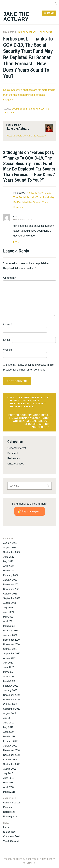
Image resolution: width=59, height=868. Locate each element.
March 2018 (9, 792)
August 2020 (10, 658)
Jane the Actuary (16, 17)
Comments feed (11, 836)
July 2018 (8, 773)
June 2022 (9, 557)
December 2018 (11, 750)
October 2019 (10, 704)
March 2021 (9, 626)
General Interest (17, 448)
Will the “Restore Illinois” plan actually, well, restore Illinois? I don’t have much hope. (30, 402)
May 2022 (8, 561)
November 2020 (11, 644)
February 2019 (11, 741)
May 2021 (8, 617)
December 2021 (11, 584)
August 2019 (10, 713)
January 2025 (10, 543)
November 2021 (11, 589)
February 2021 (11, 631)
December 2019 (11, 695)
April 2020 (8, 677)
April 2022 (8, 566)
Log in (6, 827)
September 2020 (12, 653)
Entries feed (9, 832)
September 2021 (12, 598)
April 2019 (8, 732)
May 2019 (8, 727)
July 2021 (8, 608)
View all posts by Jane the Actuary (26, 136)
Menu (50, 13)
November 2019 (11, 700)
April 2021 (8, 621)
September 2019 (12, 709)
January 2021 (10, 635)
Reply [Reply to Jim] (16, 242)
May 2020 (8, 672)
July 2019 (8, 718)
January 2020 (10, 690)
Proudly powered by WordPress (21, 859)
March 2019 (9, 736)
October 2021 (10, 594)
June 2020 (9, 667)
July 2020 (8, 663)
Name (8, 325)
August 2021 (10, 603)
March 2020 (9, 681)
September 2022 (12, 552)
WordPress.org (11, 841)
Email (7, 340)
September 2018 (12, 764)
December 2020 (11, 640)
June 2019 (9, 723)
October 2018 (10, 760)
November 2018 (11, 755)
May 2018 (8, 783)
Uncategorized (16, 464)
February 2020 (11, 686)
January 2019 (10, 746)
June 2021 (9, 612)
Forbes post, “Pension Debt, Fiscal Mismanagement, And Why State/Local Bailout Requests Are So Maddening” (29, 421)
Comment (10, 278)
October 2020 (10, 649)
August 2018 (10, 769)
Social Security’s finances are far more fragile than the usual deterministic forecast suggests (29, 95)
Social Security (21, 109)
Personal (12, 453)
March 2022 (9, 571)
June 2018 (9, 778)
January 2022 (10, 580)
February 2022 (11, 575)
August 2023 (10, 548)
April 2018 (8, 787)
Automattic (29, 863)
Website (8, 350)
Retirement (46, 32)
